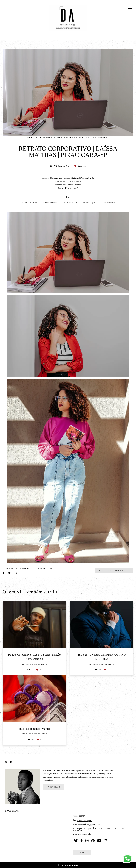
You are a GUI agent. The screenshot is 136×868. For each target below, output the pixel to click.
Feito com (68, 865)
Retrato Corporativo (28, 202)
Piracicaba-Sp (70, 202)
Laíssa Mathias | (51, 202)
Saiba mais (53, 787)
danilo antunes (109, 202)
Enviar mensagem (84, 820)
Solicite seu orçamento (114, 570)
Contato (82, 852)
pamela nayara (89, 202)
